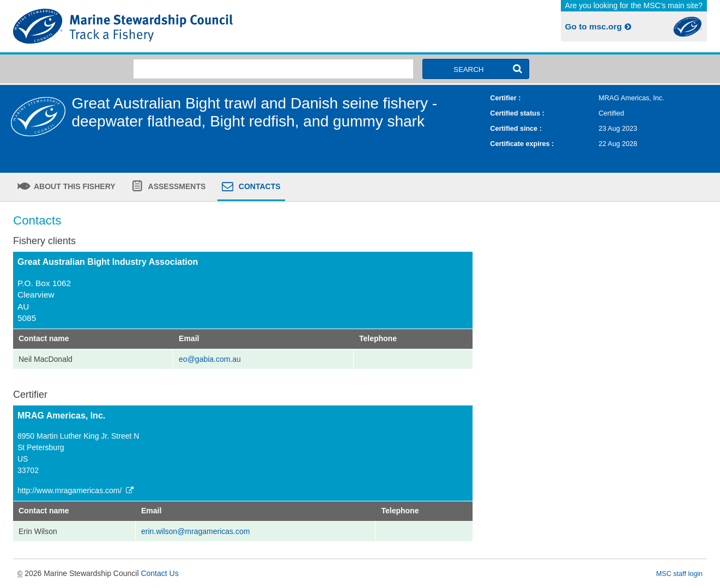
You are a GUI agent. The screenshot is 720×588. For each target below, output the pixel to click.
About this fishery (74, 186)
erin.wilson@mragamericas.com (195, 531)
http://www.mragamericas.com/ (76, 490)
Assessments (176, 186)
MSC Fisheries (184, 26)
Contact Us (159, 573)
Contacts (259, 186)
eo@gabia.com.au (210, 359)
